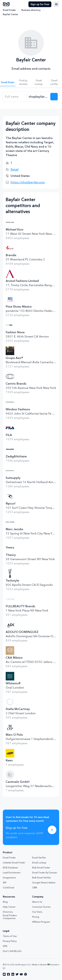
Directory (8, 912)
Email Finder (9, 10)
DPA (5, 946)
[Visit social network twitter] (17, 974)
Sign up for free (40, 4)
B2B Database (10, 868)
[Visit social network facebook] (9, 974)
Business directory (31, 10)
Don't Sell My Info (12, 951)
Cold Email (8, 888)
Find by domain (23, 82)
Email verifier (54, 82)
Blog (5, 902)
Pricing (36, 917)
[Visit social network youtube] (21, 974)
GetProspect (6, 4)
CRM (35, 888)
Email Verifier (39, 858)
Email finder (8, 82)
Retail (15, 169)
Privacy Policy (10, 941)
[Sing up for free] (52, 830)
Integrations (9, 878)
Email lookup (39, 82)
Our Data (37, 912)
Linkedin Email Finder (14, 863)
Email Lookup (39, 863)
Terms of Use (10, 936)
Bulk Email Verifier (42, 878)
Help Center (9, 907)
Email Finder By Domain (45, 873)
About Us (37, 902)
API (5, 883)
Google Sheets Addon (44, 883)
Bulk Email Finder (41, 868)
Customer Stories (41, 907)
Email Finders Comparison (10, 917)
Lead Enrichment (12, 873)
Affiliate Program (41, 922)
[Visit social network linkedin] (13, 974)
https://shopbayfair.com (28, 182)
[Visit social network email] (4, 974)
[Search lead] (54, 97)
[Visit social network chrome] (26, 974)
